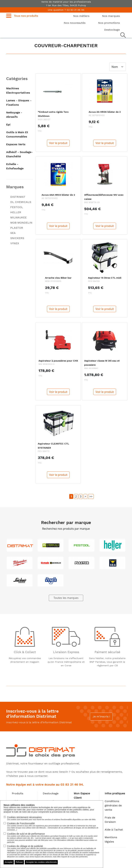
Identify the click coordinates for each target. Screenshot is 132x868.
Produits (18, 793)
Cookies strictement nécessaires (51, 818)
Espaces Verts (16, 144)
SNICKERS (17, 238)
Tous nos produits (26, 16)
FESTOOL (17, 207)
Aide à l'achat (114, 830)
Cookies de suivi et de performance (53, 838)
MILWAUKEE (18, 217)
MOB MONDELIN (21, 223)
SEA (13, 233)
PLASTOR (17, 228)
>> (91, 496)
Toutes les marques (66, 598)
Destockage (51, 793)
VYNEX (15, 243)
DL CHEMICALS (21, 202)
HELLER (16, 212)
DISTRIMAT (18, 197)
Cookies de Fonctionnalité (53, 827)
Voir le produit (58, 143)
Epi (8, 125)
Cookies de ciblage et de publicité (53, 851)
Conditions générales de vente (113, 805)
